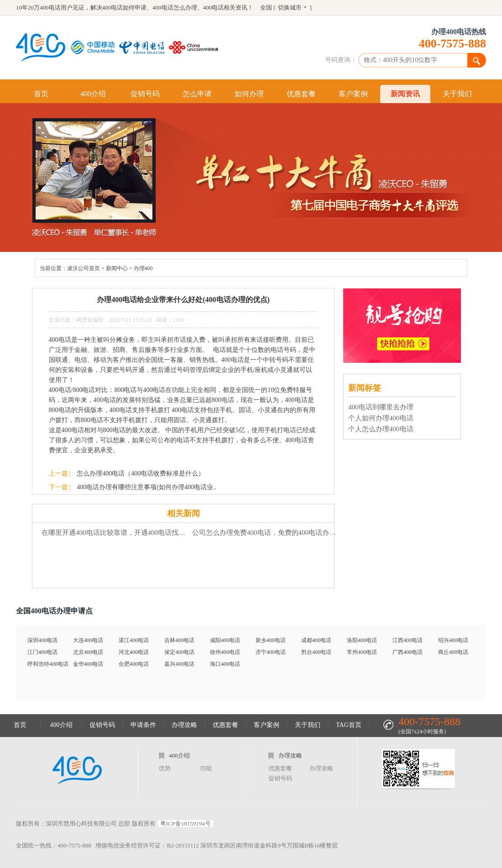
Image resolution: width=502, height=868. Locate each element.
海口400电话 (225, 664)
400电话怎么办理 (175, 8)
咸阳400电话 (225, 640)
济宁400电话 (271, 652)
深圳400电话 (42, 640)
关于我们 (457, 94)
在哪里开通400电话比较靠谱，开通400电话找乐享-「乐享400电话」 (117, 533)
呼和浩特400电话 (48, 664)
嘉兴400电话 (179, 664)
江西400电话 (408, 640)
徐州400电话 (225, 652)
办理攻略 (184, 725)
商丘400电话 (453, 652)
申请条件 (143, 725)
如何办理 (249, 94)
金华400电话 (88, 664)
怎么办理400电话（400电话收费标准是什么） (141, 473)
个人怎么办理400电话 (381, 429)
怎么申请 (197, 94)
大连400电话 (88, 640)
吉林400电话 (179, 640)
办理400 (143, 268)
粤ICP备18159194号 (186, 824)
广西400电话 (408, 652)
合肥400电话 (134, 664)
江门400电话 (42, 652)
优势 (165, 768)
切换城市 (290, 8)
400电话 (214, 8)
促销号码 (145, 94)
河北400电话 (134, 652)
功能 (206, 768)
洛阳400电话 (362, 640)
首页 (41, 94)
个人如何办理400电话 (381, 418)
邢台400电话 (316, 652)
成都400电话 (316, 640)
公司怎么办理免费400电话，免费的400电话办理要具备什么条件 (267, 533)
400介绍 (93, 94)
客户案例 (353, 94)
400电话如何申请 (125, 8)
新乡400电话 (271, 640)
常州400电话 (362, 652)
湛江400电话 (134, 640)
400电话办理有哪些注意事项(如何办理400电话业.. (146, 487)
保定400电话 (179, 652)
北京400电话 (88, 652)
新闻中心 (117, 268)
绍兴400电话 (453, 640)
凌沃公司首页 (84, 268)
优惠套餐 (301, 94)
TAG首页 (349, 725)
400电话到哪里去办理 (381, 407)
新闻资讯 (405, 94)
